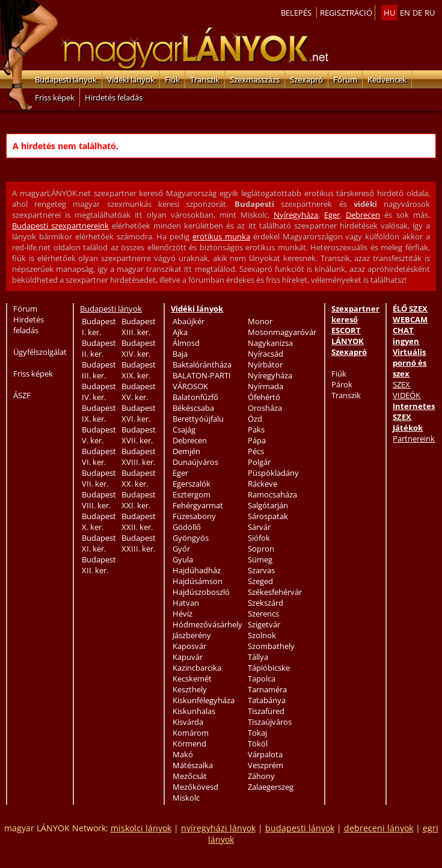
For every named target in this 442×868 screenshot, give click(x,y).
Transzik (205, 79)
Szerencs (263, 614)
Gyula (183, 559)
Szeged (260, 581)
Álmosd (186, 343)
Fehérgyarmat (198, 505)
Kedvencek (387, 79)
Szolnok (262, 635)
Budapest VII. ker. (99, 478)
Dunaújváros (195, 462)
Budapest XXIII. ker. (139, 543)
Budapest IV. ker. (99, 392)
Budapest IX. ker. (99, 413)
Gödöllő (187, 527)
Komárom (191, 733)
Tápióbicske (269, 668)
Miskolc (186, 798)
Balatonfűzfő (195, 397)
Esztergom (192, 494)
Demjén (186, 451)
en (405, 13)
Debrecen (363, 215)
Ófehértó (264, 397)
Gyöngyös (191, 538)
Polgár (259, 462)
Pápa (257, 440)
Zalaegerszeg (271, 787)
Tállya (258, 657)
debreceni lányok (379, 828)
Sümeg (260, 559)
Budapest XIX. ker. (139, 370)
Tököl (258, 743)
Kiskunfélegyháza (204, 700)
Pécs (256, 451)
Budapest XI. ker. (99, 543)
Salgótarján (268, 505)
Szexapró (306, 79)
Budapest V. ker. (99, 435)
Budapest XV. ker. (139, 392)
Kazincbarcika (197, 668)
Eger (332, 215)
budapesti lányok (300, 828)
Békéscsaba (193, 408)
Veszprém (266, 765)
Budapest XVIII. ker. (139, 457)
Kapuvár (188, 657)
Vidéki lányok (131, 79)
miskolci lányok (141, 828)
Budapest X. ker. (99, 522)
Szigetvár (264, 624)
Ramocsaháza (272, 494)
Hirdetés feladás (114, 97)
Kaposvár (189, 646)
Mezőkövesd (195, 787)
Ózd (255, 419)
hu (389, 13)
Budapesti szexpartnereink (60, 226)
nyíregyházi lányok (218, 828)
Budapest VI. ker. (99, 457)
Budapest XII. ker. (99, 565)
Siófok (259, 538)
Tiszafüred (266, 711)
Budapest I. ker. (99, 327)
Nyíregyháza (296, 215)
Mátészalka (193, 765)
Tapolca (262, 679)
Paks (256, 429)
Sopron (261, 549)
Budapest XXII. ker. (139, 522)
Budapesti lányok (66, 79)
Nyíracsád (266, 354)
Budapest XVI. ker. (139, 413)
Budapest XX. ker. (139, 478)
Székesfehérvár (275, 592)
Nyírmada (266, 386)
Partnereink (414, 439)
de (417, 13)
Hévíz (183, 614)
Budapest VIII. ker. (99, 500)
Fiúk (172, 79)
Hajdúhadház (197, 570)
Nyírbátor (265, 365)
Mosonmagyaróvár (282, 332)
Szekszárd (266, 603)
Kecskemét (192, 679)
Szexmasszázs (255, 79)
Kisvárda (188, 722)
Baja (180, 354)
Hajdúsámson (198, 581)
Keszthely (190, 689)
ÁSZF (22, 395)
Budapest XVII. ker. (139, 435)
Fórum (345, 79)
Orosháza (265, 408)
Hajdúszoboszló (201, 592)
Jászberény (192, 635)
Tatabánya (267, 700)
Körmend (189, 743)
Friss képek (55, 97)
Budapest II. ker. (99, 348)
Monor (260, 321)
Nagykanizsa (270, 343)
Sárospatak (268, 516)
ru (430, 13)
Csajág (184, 429)
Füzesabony (194, 516)
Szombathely (271, 646)
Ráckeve (262, 484)
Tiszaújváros (270, 722)
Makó (183, 754)
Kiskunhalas (194, 711)
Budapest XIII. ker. (139, 327)
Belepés (296, 13)
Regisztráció (346, 13)
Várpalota (265, 754)
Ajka (180, 332)
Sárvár (259, 527)
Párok (342, 384)
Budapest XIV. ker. (139, 348)
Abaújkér (189, 321)
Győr (181, 549)
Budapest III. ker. (99, 370)
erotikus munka (221, 236)
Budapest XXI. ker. (139, 500)
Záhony (261, 776)
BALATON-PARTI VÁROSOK (202, 381)
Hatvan (186, 603)
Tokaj (257, 733)
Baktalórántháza (202, 365)
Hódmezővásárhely (207, 624)
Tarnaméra (267, 689)
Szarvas (261, 570)
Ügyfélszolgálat (40, 352)
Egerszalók (192, 484)
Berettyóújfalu (198, 419)
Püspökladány (273, 473)
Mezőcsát (190, 776)
